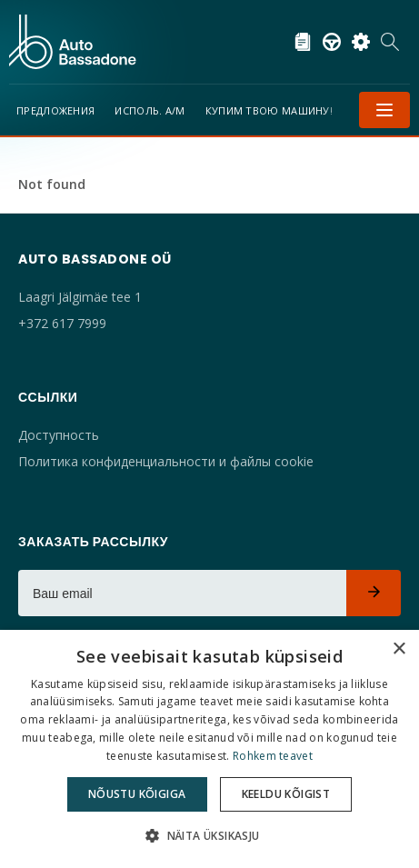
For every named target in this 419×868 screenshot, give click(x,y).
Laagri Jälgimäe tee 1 (80, 297)
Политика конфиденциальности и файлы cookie (166, 461)
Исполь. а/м (150, 110)
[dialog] (209, 749)
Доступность (59, 435)
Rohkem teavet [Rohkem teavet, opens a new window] (273, 756)
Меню (384, 110)
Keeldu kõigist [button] (286, 794)
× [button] (399, 649)
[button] (209, 836)
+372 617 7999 (62, 323)
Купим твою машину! (269, 110)
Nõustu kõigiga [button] (137, 794)
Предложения (55, 110)
